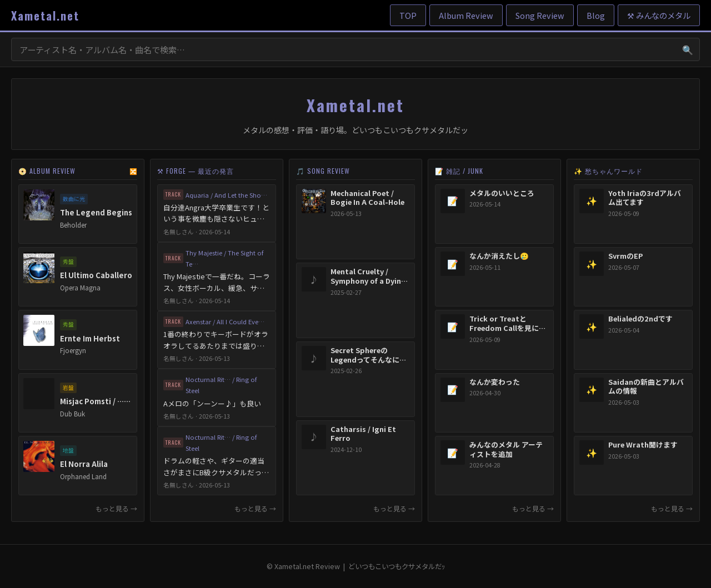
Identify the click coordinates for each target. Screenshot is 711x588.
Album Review (466, 15)
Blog (596, 15)
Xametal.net (45, 16)
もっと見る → (116, 508)
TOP (408, 15)
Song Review (540, 15)
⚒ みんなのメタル (659, 15)
